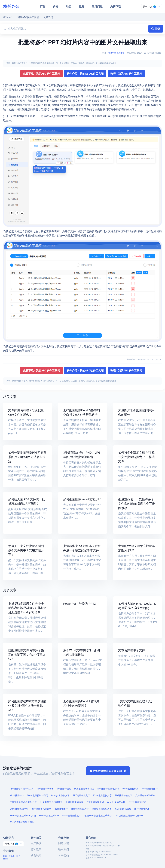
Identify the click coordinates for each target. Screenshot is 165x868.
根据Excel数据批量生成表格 (98, 816)
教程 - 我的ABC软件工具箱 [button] (126, 74)
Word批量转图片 (150, 789)
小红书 (12, 856)
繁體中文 (121, 53)
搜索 (156, 29)
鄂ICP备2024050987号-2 (102, 852)
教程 (82, 6)
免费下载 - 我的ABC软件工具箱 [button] (41, 74)
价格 (56, 6)
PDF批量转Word (45, 789)
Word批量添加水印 (116, 802)
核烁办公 (11, 6)
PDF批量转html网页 (84, 789)
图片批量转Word (123, 809)
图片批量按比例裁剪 (41, 809)
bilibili (6, 859)
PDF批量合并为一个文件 (22, 789)
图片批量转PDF (142, 809)
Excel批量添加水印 (19, 809)
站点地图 (36, 856)
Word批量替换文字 (60, 795)
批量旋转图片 (61, 809)
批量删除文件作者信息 (51, 802)
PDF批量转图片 (64, 789)
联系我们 (64, 849)
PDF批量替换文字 (124, 795)
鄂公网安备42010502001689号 (104, 855)
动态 (69, 6)
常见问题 (97, 6)
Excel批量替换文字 (102, 795)
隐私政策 (36, 849)
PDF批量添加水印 (95, 802)
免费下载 (116, 6)
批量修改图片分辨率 (102, 809)
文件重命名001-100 (145, 795)
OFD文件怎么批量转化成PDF (129, 816)
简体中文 (112, 53)
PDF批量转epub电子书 (108, 789)
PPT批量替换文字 (81, 795)
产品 (43, 6)
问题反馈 (64, 843)
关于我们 (64, 856)
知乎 (18, 856)
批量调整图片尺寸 (80, 809)
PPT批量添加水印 (137, 802)
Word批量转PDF (130, 789)
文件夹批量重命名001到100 (23, 802)
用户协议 (36, 843)
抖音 (5, 856)
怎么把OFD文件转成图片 (22, 822)
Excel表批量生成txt (72, 816)
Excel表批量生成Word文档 (23, 816)
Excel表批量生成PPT (49, 816)
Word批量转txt (17, 795)
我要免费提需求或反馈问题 (108, 771)
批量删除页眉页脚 (74, 802)
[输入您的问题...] (77, 29)
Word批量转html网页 (38, 795)
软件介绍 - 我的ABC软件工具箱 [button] (85, 74)
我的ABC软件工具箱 (28, 17)
